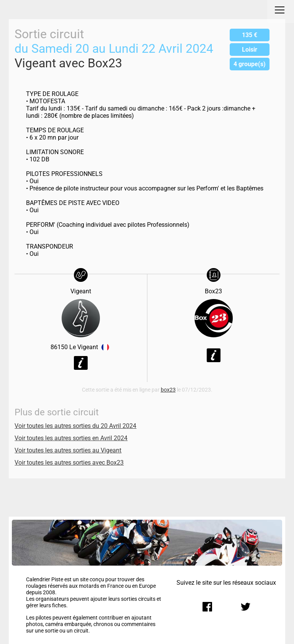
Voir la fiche (81, 363)
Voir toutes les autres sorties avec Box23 (69, 463)
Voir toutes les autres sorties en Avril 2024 (71, 438)
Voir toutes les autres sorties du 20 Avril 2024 (75, 426)
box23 (168, 390)
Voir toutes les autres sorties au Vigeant (68, 450)
